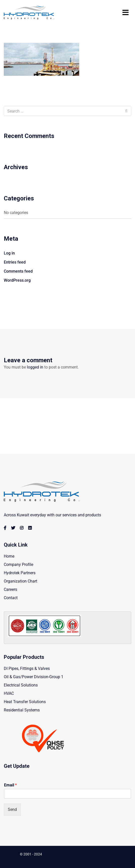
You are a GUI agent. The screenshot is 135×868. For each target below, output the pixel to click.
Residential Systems (22, 710)
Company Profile (18, 565)
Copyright (11, 854)
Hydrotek (50, 854)
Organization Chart (20, 581)
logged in (35, 367)
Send (12, 809)
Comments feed (18, 271)
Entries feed (15, 262)
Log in (9, 253)
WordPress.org (17, 280)
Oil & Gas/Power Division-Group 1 (34, 677)
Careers (10, 589)
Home (9, 556)
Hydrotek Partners (20, 573)
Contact (11, 598)
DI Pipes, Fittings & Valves (27, 668)
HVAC (9, 693)
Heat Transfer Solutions (25, 702)
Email (10, 785)
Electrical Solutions (21, 685)
